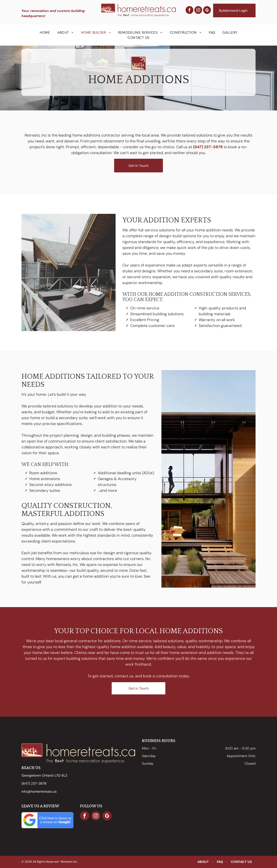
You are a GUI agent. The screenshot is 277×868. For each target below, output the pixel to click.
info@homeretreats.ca (39, 791)
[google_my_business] (207, 11)
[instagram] (198, 11)
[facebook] (189, 11)
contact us (124, 676)
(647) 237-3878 (208, 147)
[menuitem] (45, 33)
